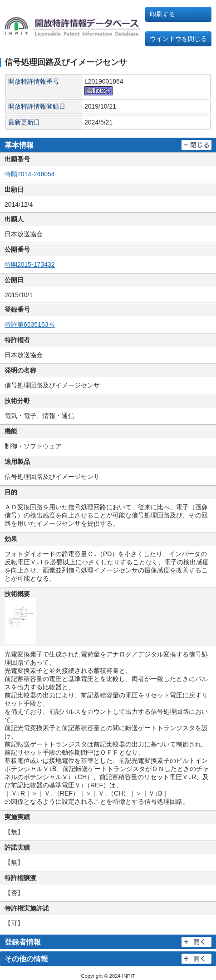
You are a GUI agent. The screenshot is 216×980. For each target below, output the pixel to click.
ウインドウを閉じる (178, 39)
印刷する (162, 14)
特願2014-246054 (30, 174)
